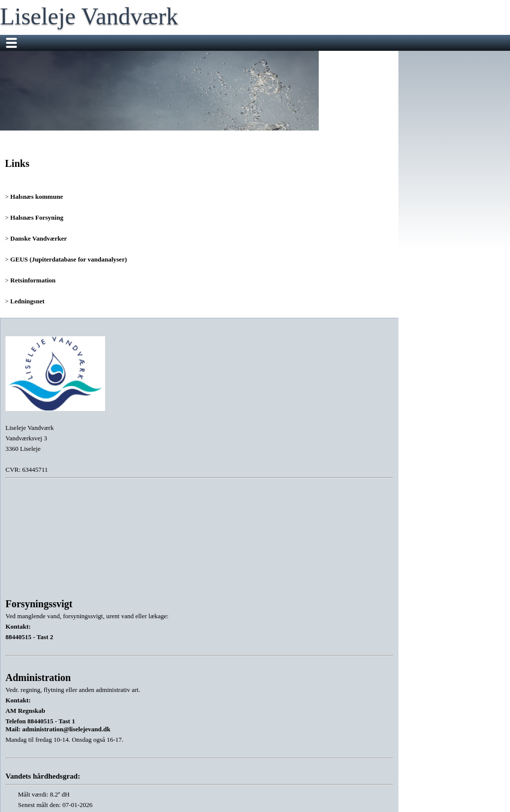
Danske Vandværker (39, 238)
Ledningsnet (28, 301)
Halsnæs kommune (37, 197)
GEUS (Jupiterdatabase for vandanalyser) (69, 259)
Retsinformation (33, 280)
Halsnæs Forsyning (37, 217)
